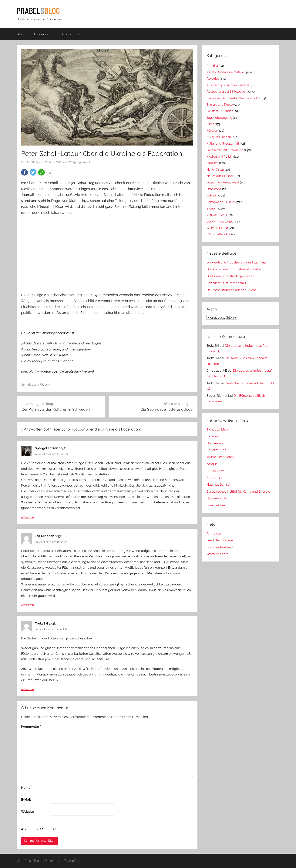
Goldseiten (215, 443)
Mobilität (212, 163)
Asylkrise (213, 79)
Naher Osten (215, 170)
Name (27, 788)
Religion (212, 195)
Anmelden (214, 533)
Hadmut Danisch (219, 484)
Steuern (212, 208)
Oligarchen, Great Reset (223, 182)
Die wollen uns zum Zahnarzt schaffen (235, 269)
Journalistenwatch (220, 457)
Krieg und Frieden (38, 385)
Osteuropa (214, 189)
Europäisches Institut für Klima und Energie (238, 491)
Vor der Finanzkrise (220, 221)
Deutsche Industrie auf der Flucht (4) (233, 290)
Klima (210, 124)
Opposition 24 (217, 498)
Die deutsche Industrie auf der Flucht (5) (236, 262)
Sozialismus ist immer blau (226, 283)
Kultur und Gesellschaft (223, 144)
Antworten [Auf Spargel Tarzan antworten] (27, 517)
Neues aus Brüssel (220, 176)
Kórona (212, 131)
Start (21, 34)
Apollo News (216, 471)
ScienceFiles (216, 505)
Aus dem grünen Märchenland (228, 85)
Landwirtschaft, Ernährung (225, 150)
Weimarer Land (217, 228)
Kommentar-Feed (220, 547)
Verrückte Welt (217, 215)
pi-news (212, 436)
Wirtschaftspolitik (219, 234)
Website (27, 812)
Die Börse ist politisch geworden (230, 276)
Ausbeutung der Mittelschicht (227, 92)
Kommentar (31, 726)
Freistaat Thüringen (220, 111)
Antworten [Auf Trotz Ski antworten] (27, 689)
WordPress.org (218, 554)
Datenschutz (70, 34)
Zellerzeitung (217, 450)
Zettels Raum (217, 478)
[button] (24, 172)
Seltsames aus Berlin (221, 202)
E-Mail (27, 799)
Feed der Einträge (220, 540)
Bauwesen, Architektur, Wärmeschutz (233, 98)
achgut (212, 464)
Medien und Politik (219, 157)
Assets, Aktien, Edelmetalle (225, 72)
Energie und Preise (220, 105)
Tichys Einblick (217, 429)
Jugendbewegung (219, 118)
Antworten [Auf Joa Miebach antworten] (27, 605)
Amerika (212, 66)
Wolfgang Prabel (79, 162)
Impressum (42, 34)
